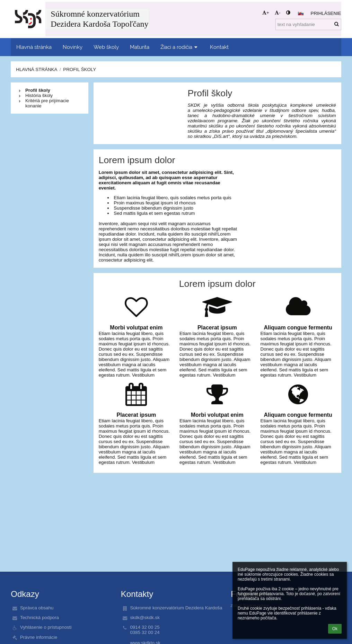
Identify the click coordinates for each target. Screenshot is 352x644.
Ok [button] (335, 629)
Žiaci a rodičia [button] (180, 47)
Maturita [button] (140, 47)
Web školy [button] (106, 47)
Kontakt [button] (219, 47)
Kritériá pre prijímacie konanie (47, 103)
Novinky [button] (73, 47)
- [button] (278, 13)
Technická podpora (39, 617)
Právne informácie (39, 637)
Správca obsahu (37, 608)
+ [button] (266, 13)
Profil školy (80, 69)
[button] (301, 14)
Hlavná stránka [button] (34, 47)
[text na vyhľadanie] (308, 24)
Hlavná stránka (37, 69)
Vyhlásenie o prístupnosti (46, 627)
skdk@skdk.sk (145, 617)
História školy (39, 95)
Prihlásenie (326, 13)
